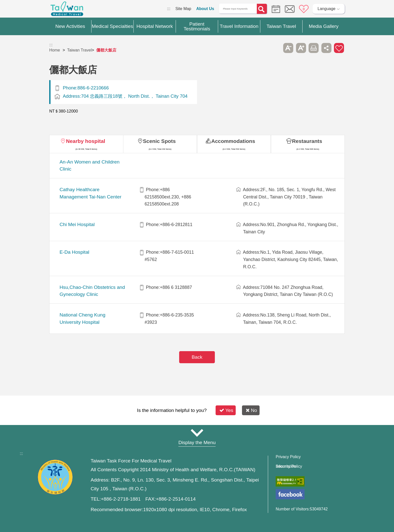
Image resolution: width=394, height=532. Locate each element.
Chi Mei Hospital (77, 224)
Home (55, 50)
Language (327, 9)
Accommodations (233, 141)
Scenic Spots (159, 141)
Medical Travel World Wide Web (67, 10)
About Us (205, 9)
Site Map (183, 9)
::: (169, 9)
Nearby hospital (85, 141)
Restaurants (307, 141)
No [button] (251, 410)
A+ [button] (301, 48)
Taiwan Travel (79, 50)
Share (326, 48)
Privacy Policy (288, 457)
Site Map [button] (197, 433)
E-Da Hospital (74, 252)
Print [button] (314, 48)
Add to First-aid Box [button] (339, 48)
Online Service (290, 9)
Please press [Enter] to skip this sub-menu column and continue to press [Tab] (276, 48)
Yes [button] (226, 410)
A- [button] (288, 48)
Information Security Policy (289, 466)
